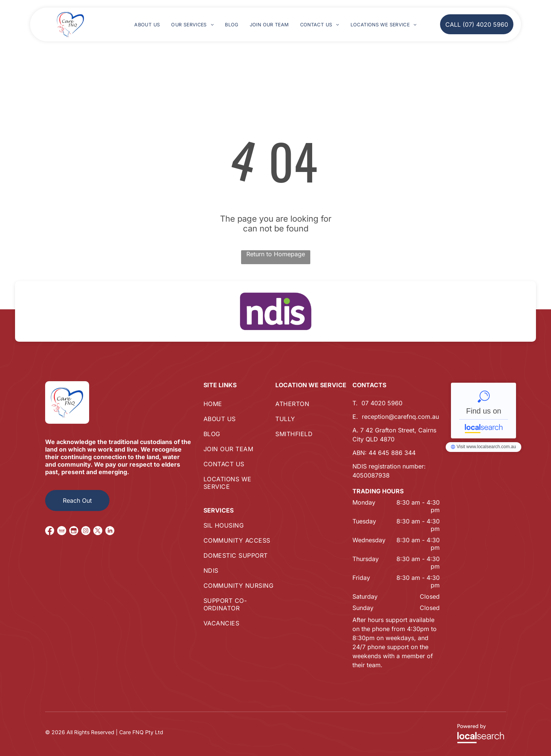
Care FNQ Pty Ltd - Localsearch (483, 411)
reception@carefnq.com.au (400, 417)
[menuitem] (147, 25)
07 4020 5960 (382, 403)
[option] (275, 311)
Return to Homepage (276, 254)
